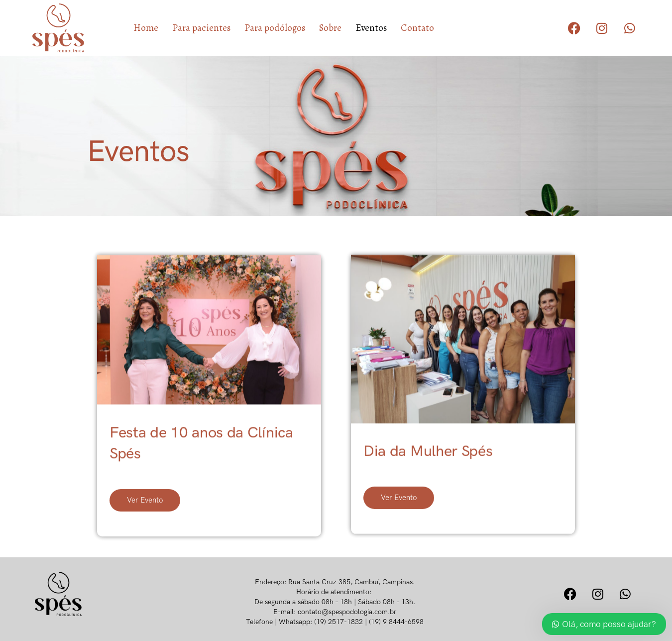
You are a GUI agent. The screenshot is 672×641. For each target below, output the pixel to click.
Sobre (330, 28)
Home (146, 28)
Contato (417, 28)
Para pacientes (201, 28)
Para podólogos (275, 28)
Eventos (371, 28)
